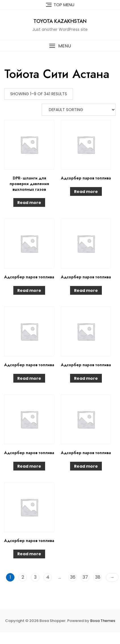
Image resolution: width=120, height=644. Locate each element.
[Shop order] (79, 110)
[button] (60, 46)
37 (85, 577)
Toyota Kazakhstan (60, 21)
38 (98, 577)
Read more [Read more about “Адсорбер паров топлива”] (86, 192)
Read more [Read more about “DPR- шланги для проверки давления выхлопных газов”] (29, 203)
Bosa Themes (103, 621)
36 (73, 577)
